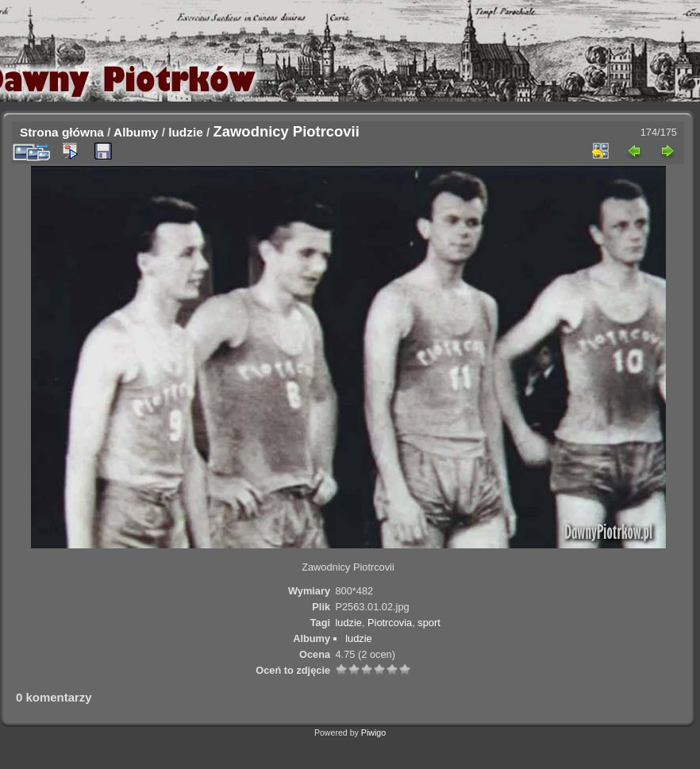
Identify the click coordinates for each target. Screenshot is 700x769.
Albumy (136, 132)
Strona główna (62, 132)
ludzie (186, 132)
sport (429, 623)
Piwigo (373, 732)
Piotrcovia (390, 623)
